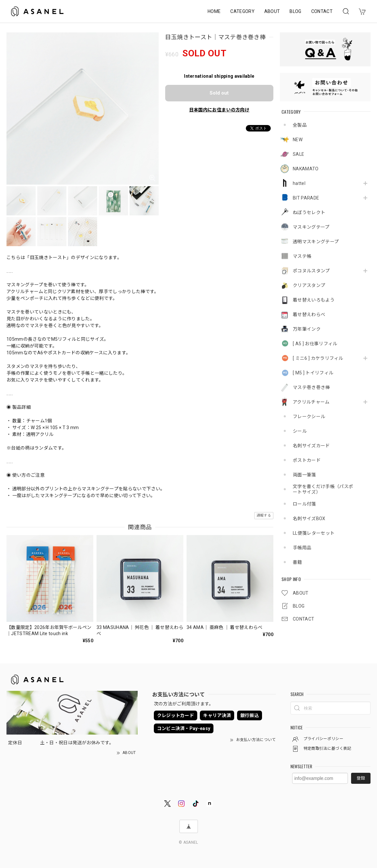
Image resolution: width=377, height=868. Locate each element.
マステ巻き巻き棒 (311, 387)
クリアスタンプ (309, 285)
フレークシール (309, 417)
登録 (361, 778)
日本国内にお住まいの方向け (219, 110)
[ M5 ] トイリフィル (313, 373)
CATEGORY (242, 11)
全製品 (300, 125)
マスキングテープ (311, 227)
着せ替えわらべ (309, 314)
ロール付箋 (304, 504)
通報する (264, 515)
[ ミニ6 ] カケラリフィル (318, 358)
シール (300, 431)
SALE (298, 154)
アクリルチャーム (311, 402)
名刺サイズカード (311, 446)
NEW (298, 140)
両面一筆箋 (304, 475)
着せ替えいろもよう (314, 300)
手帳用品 (302, 548)
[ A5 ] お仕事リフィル (315, 344)
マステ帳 (302, 256)
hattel (299, 183)
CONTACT (322, 11)
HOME (214, 11)
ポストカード (307, 460)
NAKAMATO (306, 169)
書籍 (297, 562)
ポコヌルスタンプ (311, 271)
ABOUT (272, 11)
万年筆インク (307, 329)
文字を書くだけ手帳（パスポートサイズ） (323, 489)
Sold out (219, 93)
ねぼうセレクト (309, 212)
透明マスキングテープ (316, 242)
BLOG (295, 11)
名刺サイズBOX (309, 519)
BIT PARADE (306, 198)
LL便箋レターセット (314, 533)
